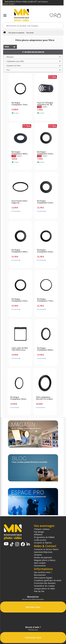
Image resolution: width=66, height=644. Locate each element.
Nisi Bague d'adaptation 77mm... (46, 300)
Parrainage (39, 532)
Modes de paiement (43, 557)
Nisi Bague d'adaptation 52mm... (46, 202)
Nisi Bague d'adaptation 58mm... (20, 251)
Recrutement (40, 575)
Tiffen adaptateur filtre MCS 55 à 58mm (44, 398)
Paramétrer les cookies (44, 586)
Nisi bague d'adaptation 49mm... (20, 153)
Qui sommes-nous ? (43, 572)
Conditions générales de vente (48, 580)
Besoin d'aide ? (9, 4)
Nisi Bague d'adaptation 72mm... (20, 104)
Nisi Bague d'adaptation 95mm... (19, 398)
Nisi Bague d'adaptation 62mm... (46, 251)
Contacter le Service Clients (46, 549)
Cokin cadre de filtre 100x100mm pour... (20, 349)
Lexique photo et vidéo (44, 588)
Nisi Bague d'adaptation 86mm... (46, 349)
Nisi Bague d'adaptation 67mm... (20, 300)
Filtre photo (30, 33)
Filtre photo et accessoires (16, 33)
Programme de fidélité (44, 537)
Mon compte (40, 563)
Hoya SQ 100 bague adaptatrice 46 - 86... (45, 104)
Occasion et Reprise (43, 543)
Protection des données (45, 583)
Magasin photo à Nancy (45, 560)
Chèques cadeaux (42, 529)
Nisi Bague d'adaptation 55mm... (46, 153)
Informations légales (43, 578)
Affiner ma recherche (33, 52)
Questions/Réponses (43, 552)
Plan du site (39, 591)
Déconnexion (40, 566)
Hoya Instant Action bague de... (19, 202)
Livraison (38, 555)
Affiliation (38, 534)
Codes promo (40, 540)
